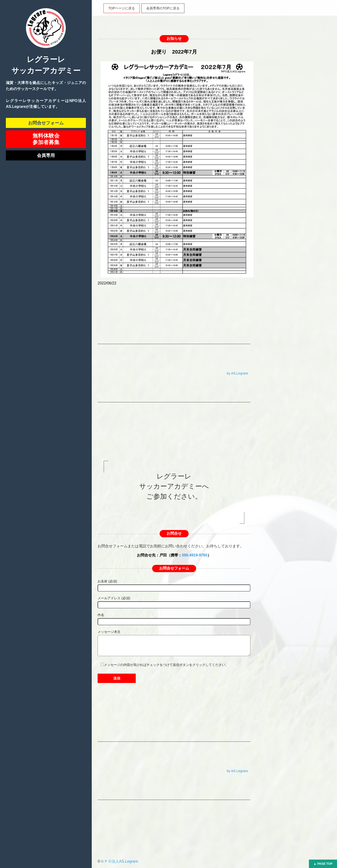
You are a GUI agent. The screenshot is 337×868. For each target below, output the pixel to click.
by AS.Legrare (237, 373)
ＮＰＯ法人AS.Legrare (119, 861)
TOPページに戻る (122, 8)
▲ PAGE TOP (323, 864)
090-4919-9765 (195, 555)
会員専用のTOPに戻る (163, 8)
